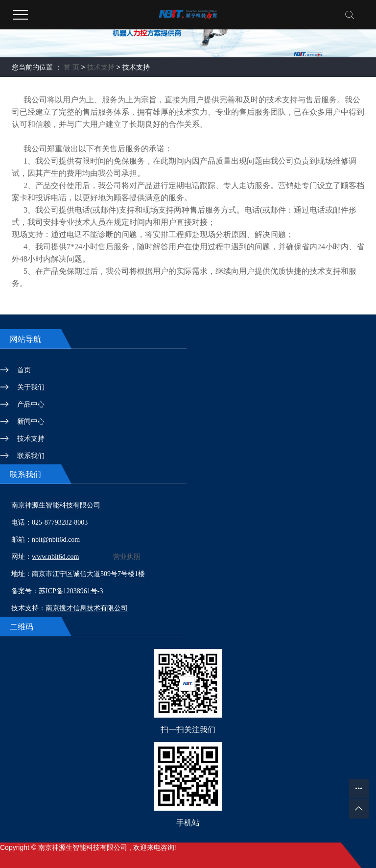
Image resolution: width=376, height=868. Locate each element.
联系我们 (31, 456)
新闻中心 (31, 421)
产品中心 (31, 404)
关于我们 (31, 387)
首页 (24, 370)
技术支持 (101, 67)
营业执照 (127, 557)
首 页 (71, 67)
